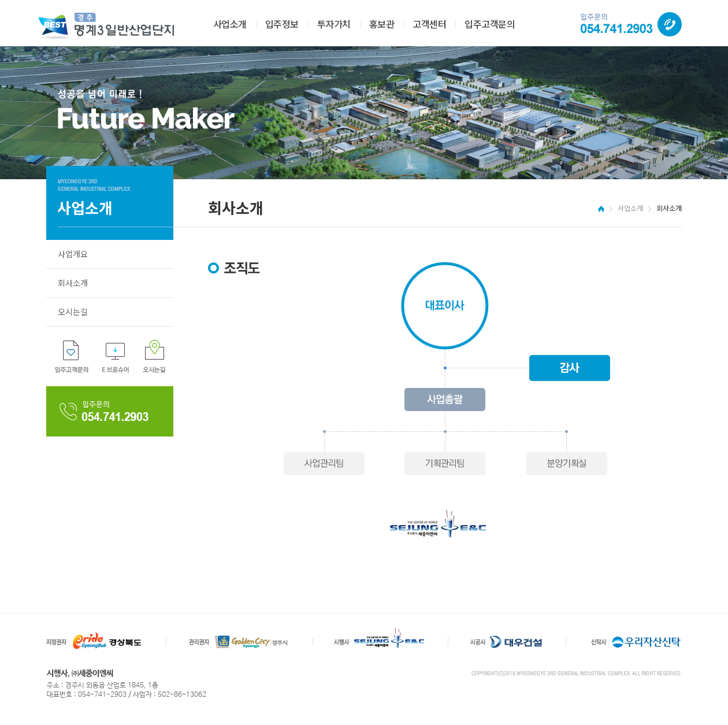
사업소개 (230, 24)
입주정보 (282, 24)
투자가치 (334, 24)
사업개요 (73, 254)
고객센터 (429, 24)
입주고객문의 (490, 24)
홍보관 (382, 24)
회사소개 (73, 283)
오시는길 (73, 312)
